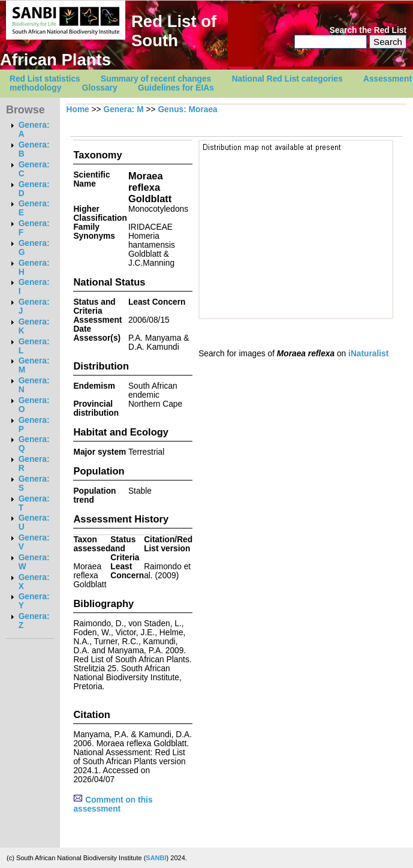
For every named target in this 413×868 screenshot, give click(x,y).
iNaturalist (368, 354)
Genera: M (123, 109)
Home (78, 109)
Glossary (100, 88)
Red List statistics (45, 79)
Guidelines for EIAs (176, 88)
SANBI (156, 858)
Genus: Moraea (187, 109)
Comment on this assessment (113, 804)
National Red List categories (287, 79)
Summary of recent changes (156, 79)
